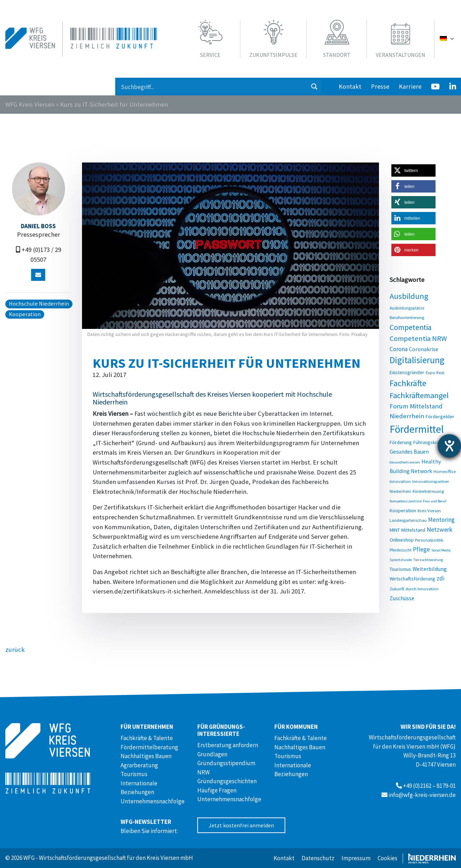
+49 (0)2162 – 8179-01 (429, 786)
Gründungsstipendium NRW (226, 768)
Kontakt (350, 86)
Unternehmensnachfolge (153, 801)
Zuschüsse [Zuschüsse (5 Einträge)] (402, 598)
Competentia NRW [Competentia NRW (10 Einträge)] (418, 338)
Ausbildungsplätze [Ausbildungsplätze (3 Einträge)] (407, 308)
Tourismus (134, 774)
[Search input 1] (212, 87)
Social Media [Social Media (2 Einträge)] (441, 550)
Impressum (356, 858)
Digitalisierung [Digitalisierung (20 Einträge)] (417, 360)
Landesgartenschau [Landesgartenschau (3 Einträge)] (408, 520)
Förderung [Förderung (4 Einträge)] (401, 442)
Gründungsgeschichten (227, 781)
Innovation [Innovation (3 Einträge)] (400, 481)
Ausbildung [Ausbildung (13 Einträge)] (409, 296)
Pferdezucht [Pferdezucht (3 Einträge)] (401, 550)
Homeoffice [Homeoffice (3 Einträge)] (445, 471)
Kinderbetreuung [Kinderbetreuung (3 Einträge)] (428, 491)
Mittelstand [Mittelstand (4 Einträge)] (413, 530)
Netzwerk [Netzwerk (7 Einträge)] (439, 529)
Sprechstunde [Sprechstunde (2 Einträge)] (401, 560)
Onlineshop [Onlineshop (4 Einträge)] (402, 540)
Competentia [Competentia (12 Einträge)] (411, 327)
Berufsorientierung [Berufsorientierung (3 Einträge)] (407, 317)
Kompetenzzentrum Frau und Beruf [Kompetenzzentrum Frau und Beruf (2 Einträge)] (418, 501)
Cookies (387, 858)
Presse (380, 86)
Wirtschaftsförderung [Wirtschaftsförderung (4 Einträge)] (412, 579)
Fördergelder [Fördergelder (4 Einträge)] (440, 417)
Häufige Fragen (217, 790)
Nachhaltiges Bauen (146, 756)
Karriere (410, 86)
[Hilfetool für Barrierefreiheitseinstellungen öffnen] (449, 446)
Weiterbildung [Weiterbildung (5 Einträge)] (430, 569)
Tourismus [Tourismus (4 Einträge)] (400, 569)
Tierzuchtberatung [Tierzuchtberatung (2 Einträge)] (428, 560)
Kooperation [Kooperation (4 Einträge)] (403, 510)
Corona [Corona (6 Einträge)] (399, 349)
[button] (413, 170)
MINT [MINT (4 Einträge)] (395, 530)
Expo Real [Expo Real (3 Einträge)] (435, 372)
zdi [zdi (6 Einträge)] (440, 578)
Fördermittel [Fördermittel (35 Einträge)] (417, 429)
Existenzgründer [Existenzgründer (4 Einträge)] (407, 372)
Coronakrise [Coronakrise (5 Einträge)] (424, 349)
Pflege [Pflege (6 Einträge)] (421, 549)
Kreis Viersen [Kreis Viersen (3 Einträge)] (429, 510)
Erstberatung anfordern (228, 745)
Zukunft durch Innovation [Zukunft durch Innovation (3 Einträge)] (414, 589)
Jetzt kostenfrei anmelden (241, 825)
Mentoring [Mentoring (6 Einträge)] (441, 520)
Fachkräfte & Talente (147, 738)
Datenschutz (318, 858)
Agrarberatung (139, 765)
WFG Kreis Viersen (30, 104)
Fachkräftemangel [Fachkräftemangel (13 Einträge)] (419, 395)
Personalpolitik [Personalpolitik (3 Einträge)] (429, 540)
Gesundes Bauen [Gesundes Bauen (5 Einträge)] (409, 451)
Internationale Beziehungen (139, 788)
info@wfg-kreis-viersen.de (422, 795)
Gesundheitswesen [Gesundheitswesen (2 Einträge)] (405, 462)
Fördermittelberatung (149, 747)
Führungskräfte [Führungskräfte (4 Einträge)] (429, 442)
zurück (15, 649)
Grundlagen (212, 754)
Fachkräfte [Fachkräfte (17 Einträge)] (408, 383)
